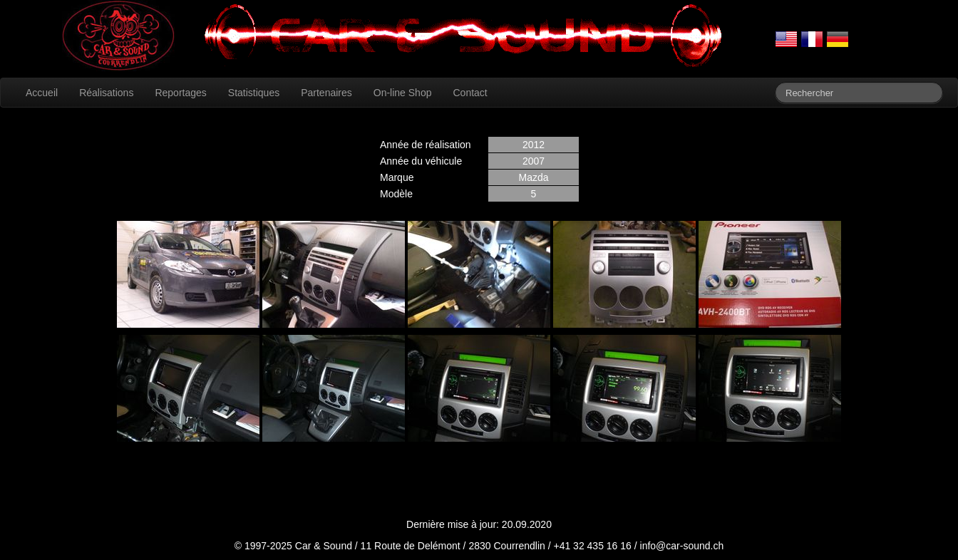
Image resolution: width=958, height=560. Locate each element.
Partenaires (326, 93)
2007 (534, 161)
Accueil (42, 93)
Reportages (180, 93)
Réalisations (106, 93)
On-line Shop (403, 93)
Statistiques (254, 93)
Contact (470, 93)
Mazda (533, 177)
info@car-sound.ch (682, 546)
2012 (534, 145)
